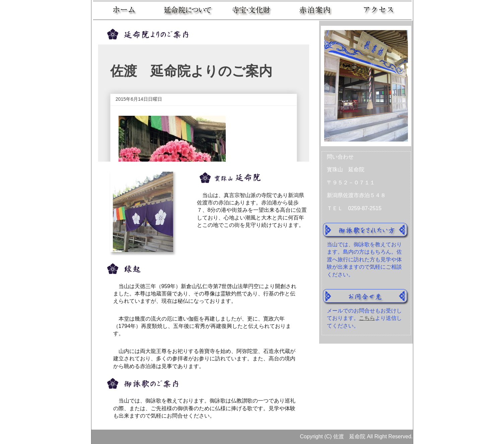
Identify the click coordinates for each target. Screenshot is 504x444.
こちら (367, 318)
